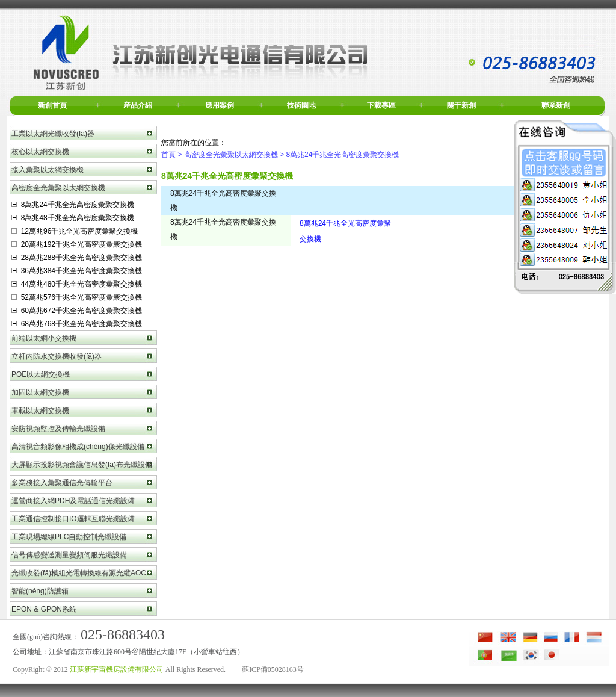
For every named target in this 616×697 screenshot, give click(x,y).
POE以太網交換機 (41, 374)
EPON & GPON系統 (44, 609)
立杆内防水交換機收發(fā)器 (57, 356)
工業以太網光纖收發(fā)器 (53, 134)
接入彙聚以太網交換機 (48, 170)
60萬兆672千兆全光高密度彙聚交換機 (77, 311)
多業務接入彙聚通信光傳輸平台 (62, 483)
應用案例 (220, 105)
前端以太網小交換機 (44, 338)
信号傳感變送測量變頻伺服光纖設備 (69, 555)
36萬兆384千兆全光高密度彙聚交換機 (77, 271)
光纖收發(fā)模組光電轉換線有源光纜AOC (79, 573)
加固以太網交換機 (40, 392)
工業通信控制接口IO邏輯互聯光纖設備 (73, 519)
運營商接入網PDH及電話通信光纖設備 (73, 501)
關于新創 (461, 105)
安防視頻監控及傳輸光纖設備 (58, 429)
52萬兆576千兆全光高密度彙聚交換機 (77, 297)
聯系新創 (556, 105)
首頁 (168, 155)
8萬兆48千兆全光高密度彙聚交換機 (73, 218)
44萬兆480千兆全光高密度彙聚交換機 (77, 284)
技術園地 (301, 105)
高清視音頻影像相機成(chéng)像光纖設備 (78, 447)
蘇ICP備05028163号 (273, 669)
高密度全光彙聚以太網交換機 (58, 188)
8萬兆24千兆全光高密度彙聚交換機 (73, 205)
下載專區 (381, 105)
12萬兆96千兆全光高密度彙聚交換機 (75, 231)
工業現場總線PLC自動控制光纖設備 (69, 537)
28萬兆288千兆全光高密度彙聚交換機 (77, 258)
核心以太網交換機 (40, 152)
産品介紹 (138, 105)
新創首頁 (52, 105)
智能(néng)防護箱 (40, 591)
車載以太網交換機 (40, 410)
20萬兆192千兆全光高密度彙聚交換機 (77, 244)
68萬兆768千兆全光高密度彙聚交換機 (77, 324)
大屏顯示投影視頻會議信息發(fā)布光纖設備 (82, 465)
